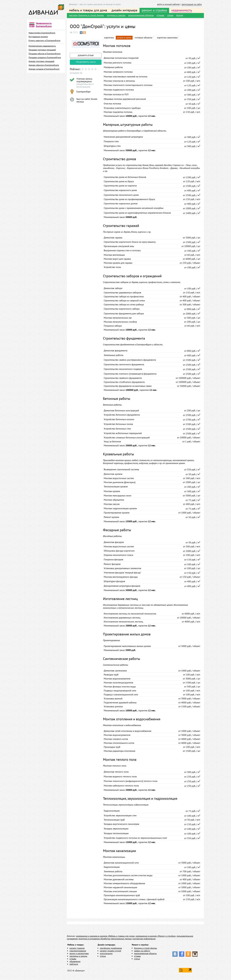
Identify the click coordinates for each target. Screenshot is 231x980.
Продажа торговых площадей (42, 50)
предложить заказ (86, 62)
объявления (75, 961)
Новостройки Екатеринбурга (42, 33)
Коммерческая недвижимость (42, 46)
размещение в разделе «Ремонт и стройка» (156, 936)
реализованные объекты (141, 15)
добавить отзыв (86, 55)
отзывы (160, 15)
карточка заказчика (167, 37)
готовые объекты (143, 37)
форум (180, 15)
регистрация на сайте (192, 4)
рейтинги (74, 964)
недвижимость (182, 10)
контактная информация (144, 939)
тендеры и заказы (116, 15)
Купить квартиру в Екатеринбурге (44, 40)
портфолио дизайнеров (111, 948)
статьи (170, 15)
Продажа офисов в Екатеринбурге (44, 54)
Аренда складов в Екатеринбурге (44, 69)
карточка (109, 37)
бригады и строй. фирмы (145, 948)
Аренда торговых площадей (41, 61)
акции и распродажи (79, 953)
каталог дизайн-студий (110, 951)
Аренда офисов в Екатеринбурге (44, 65)
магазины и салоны (78, 956)
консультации (106, 953)
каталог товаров (77, 948)
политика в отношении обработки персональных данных (105, 939)
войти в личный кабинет (169, 4)
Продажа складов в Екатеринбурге (45, 57)
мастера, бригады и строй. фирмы (87, 15)
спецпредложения (78, 951)
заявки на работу (142, 951)
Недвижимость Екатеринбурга (44, 25)
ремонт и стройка (154, 10)
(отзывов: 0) (76, 73)
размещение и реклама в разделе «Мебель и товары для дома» (105, 936)
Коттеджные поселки (38, 37)
